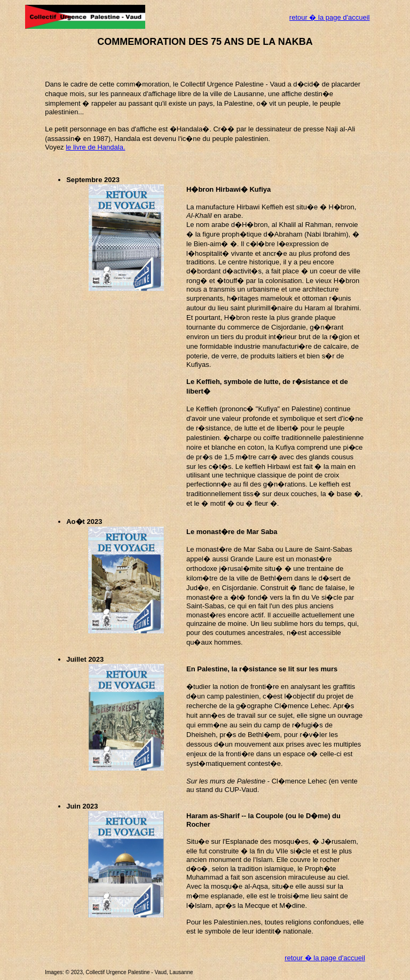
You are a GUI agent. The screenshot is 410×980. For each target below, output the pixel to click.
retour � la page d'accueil (330, 17)
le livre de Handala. (95, 147)
